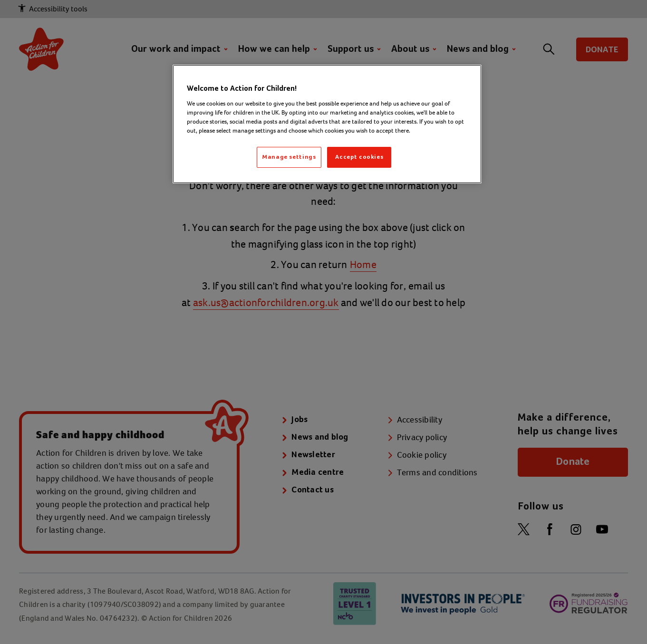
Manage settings (289, 157)
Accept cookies (359, 157)
